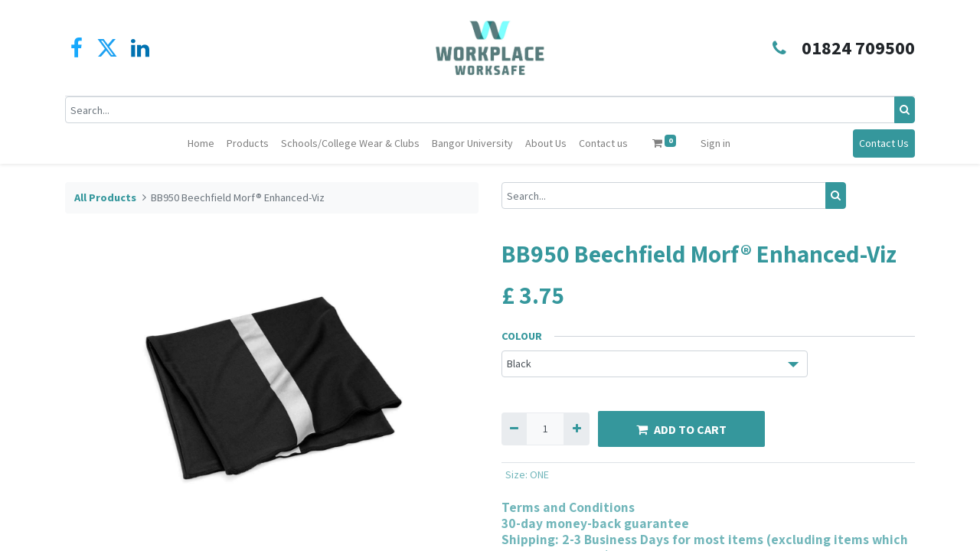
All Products (105, 197)
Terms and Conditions (568, 507)
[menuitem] (201, 143)
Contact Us (884, 143)
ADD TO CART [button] (681, 429)
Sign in (715, 143)
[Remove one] (514, 429)
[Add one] (576, 429)
